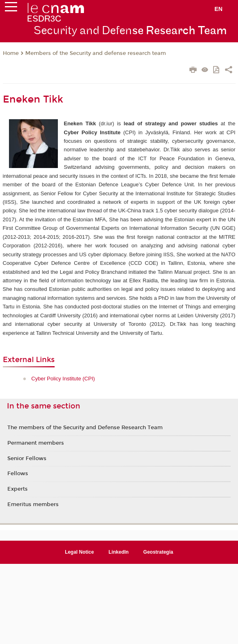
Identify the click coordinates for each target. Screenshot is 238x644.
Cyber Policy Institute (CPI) (63, 379)
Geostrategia (158, 552)
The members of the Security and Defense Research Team (85, 428)
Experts (18, 489)
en (218, 9)
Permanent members (36, 443)
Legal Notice (79, 552)
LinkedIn (118, 552)
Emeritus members (33, 504)
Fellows (18, 474)
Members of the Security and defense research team (96, 53)
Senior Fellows (27, 458)
